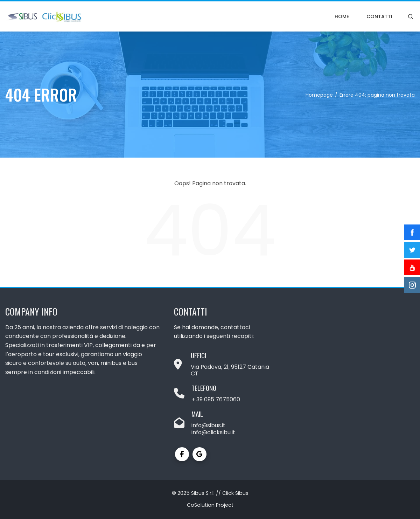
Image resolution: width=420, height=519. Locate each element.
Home (342, 16)
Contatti (379, 16)
